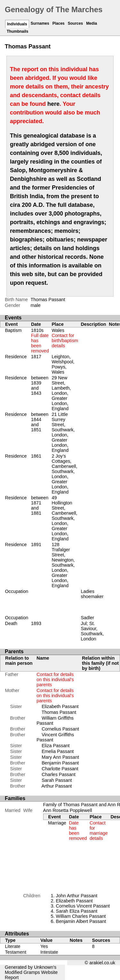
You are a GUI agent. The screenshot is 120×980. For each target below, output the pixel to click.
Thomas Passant (59, 712)
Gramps (32, 972)
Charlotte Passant (60, 769)
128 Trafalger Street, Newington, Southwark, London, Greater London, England (63, 565)
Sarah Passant (57, 780)
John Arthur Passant (77, 896)
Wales (65, 338)
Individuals (17, 24)
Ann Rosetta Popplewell (68, 810)
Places (59, 23)
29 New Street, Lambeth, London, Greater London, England (61, 393)
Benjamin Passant (60, 763)
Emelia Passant (58, 751)
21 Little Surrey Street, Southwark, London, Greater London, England (63, 432)
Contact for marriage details (99, 831)
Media (92, 23)
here (53, 104)
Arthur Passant (56, 786)
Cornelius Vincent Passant (83, 906)
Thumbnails (17, 31)
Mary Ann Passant (60, 757)
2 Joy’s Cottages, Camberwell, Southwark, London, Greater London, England (64, 474)
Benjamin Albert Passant (81, 921)
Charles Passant (59, 774)
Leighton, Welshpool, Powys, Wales (63, 364)
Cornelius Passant (60, 729)
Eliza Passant (56, 746)
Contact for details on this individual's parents (55, 680)
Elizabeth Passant (60, 706)
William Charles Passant (81, 916)
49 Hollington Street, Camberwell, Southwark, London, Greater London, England (64, 518)
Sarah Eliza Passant (77, 911)
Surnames (40, 23)
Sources (75, 23)
